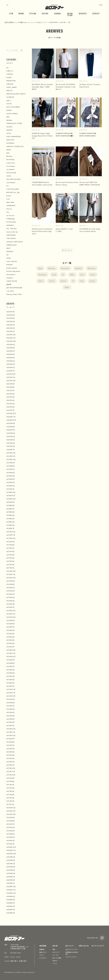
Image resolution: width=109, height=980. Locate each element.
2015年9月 (11, 621)
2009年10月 (11, 854)
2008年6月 (11, 906)
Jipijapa (9, 120)
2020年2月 (11, 446)
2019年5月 (11, 476)
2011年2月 (10, 801)
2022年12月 (11, 335)
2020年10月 (11, 420)
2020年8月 (11, 427)
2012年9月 (11, 739)
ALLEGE (9, 127)
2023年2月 (11, 328)
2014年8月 (11, 663)
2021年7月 (11, 391)
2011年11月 (11, 772)
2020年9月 (11, 423)
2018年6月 (11, 512)
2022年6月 (11, 354)
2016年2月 (11, 604)
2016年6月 (11, 591)
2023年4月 (11, 322)
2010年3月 (11, 837)
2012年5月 (11, 752)
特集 (54, 949)
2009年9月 (11, 857)
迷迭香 (9, 284)
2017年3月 (11, 561)
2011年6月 (11, 788)
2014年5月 (11, 673)
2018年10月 (11, 499)
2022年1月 (11, 371)
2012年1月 (10, 765)
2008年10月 (11, 893)
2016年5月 (11, 594)
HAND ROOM (12, 281)
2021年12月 (11, 374)
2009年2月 (11, 880)
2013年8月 (11, 703)
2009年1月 (11, 883)
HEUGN (9, 130)
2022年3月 (11, 364)
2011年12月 (11, 768)
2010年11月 (11, 811)
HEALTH (10, 91)
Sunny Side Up (12, 232)
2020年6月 (11, 433)
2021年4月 (11, 400)
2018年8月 (11, 506)
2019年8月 (11, 466)
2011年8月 (10, 781)
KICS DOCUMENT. (14, 107)
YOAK (9, 258)
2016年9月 (11, 581)
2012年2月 (11, 762)
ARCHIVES (83, 13)
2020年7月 (11, 430)
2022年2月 (11, 367)
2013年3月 (11, 719)
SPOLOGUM (11, 173)
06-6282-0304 (16, 953)
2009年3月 (11, 877)
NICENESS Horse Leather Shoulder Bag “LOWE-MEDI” (43, 87)
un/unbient (10, 169)
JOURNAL (58, 13)
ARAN (9, 150)
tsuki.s (9, 100)
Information (11, 275)
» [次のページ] (71, 250)
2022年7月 (11, 351)
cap (55, 275)
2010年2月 (11, 841)
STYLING (33, 13)
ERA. (73, 275)
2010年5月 (11, 831)
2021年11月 (11, 377)
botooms (66, 268)
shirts (52, 281)
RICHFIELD (11, 160)
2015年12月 (11, 611)
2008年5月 (11, 910)
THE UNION (11, 238)
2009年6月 (11, 867)
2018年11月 (11, 496)
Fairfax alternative (13, 271)
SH (8, 255)
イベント (55, 963)
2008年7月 (11, 903)
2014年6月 (11, 670)
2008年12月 (11, 887)
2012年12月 (11, 729)
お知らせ (10, 71)
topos (93, 281)
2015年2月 (11, 643)
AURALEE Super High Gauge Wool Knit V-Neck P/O (42, 136)
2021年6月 (11, 394)
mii (8, 186)
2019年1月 (11, 489)
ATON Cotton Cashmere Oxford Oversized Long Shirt (42, 231)
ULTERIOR (10, 97)
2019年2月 (11, 486)
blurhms (9, 156)
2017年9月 (11, 542)
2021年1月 (10, 410)
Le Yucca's (10, 215)
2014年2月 (11, 683)
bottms (79, 268)
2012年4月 (11, 755)
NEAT (8, 248)
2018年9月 (11, 502)
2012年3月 (11, 758)
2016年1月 (11, 607)
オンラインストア (98, 946)
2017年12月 (11, 532)
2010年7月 (11, 824)
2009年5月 (11, 870)
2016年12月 (11, 571)
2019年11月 (11, 456)
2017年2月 (11, 565)
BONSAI (10, 265)
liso (8, 212)
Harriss (9, 209)
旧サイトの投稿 (57, 958)
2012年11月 (11, 732)
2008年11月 (11, 890)
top (82, 281)
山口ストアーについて (71, 949)
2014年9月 (11, 660)
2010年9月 (11, 818)
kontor (9, 196)
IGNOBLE (10, 225)
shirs (93, 275)
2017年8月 (11, 545)
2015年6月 (11, 630)
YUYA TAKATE (12, 261)
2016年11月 (11, 574)
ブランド (42, 955)
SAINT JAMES (12, 87)
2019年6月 (11, 473)
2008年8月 (11, 900)
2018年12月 (11, 492)
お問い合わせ (84, 946)
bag (41, 268)
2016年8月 (11, 584)
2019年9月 (11, 463)
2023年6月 (11, 315)
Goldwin (10, 278)
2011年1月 (10, 804)
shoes (64, 281)
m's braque (11, 166)
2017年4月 (11, 558)
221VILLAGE (11, 222)
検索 (22, 50)
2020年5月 (11, 437)
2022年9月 (11, 345)
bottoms (92, 268)
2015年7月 (11, 627)
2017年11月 (11, 535)
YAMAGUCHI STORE (14, 123)
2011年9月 (11, 778)
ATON (9, 176)
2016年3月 (11, 601)
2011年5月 (10, 791)
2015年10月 (11, 617)
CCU (8, 199)
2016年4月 (11, 597)
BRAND (21, 13)
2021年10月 (11, 381)
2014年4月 (11, 676)
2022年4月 (11, 361)
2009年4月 (11, 873)
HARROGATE (12, 245)
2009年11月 (11, 850)
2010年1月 (11, 844)
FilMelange (11, 219)
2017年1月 (10, 568)
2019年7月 (11, 469)
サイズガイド (43, 958)
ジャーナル (55, 955)
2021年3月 (11, 404)
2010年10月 (11, 814)
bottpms (43, 275)
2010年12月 (11, 808)
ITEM (11, 13)
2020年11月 (11, 417)
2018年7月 (11, 509)
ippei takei (10, 202)
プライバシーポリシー (71, 957)
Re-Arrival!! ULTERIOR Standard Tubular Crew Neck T (66, 87)
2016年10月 (11, 578)
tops (67, 287)
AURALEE (10, 84)
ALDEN (9, 110)
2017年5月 (11, 555)
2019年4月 (11, 479)
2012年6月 (11, 749)
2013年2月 (11, 722)
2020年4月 (11, 440)
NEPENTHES (11, 81)
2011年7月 (10, 785)
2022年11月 (11, 338)
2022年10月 (11, 341)
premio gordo (12, 268)
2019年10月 (11, 460)
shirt (41, 281)
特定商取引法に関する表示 (72, 953)
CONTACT (96, 13)
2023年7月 (11, 312)
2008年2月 (11, 913)
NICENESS (10, 143)
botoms (52, 268)
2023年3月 (11, 325)
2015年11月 (11, 614)
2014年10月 (11, 657)
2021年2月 (11, 407)
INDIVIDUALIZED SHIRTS (16, 94)
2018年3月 (11, 522)
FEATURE (45, 13)
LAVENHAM (11, 206)
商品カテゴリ (43, 952)
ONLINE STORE (70, 14)
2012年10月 (11, 736)
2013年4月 (11, 716)
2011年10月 (11, 775)
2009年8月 (11, 860)
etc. (83, 275)
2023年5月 (11, 318)
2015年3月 (11, 640)
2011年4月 (10, 795)
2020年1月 (11, 450)
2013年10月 (11, 696)
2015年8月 (11, 624)
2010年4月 (11, 834)
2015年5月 (11, 634)
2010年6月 (11, 827)
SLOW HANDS (12, 114)
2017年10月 (11, 538)
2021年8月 (11, 387)
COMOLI (10, 74)
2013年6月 (11, 709)
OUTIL (9, 133)
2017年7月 (10, 548)
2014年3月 (11, 680)
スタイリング (56, 952)
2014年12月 (11, 650)
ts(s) (8, 153)
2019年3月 (11, 482)
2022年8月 (11, 348)
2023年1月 (11, 331)
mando (9, 77)
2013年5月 (11, 712)
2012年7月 (11, 745)
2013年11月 (11, 693)
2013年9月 (11, 699)
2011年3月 (10, 798)
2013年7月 (11, 706)
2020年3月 (11, 443)
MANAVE (10, 252)
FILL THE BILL (12, 229)
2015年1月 (10, 647)
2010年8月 (11, 821)
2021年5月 (11, 397)
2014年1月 (10, 686)
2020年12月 (11, 413)
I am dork (10, 291)
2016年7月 (11, 588)
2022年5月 (11, 358)
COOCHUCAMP (13, 189)
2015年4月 (11, 637)
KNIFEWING (11, 235)
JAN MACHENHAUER (14, 288)
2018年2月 (11, 525)
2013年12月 (11, 689)
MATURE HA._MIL (13, 192)
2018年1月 (10, 528)
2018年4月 (11, 519)
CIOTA (9, 104)
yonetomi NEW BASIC (15, 242)
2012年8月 (11, 742)
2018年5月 (11, 515)
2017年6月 (11, 551)
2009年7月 (11, 864)
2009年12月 (11, 847)
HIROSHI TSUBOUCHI (15, 146)
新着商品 (42, 949)
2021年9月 (11, 384)
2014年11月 (11, 653)
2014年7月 (11, 666)
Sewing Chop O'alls (14, 294)
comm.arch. (11, 163)
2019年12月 (11, 453)
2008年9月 (11, 896)
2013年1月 (10, 726)
